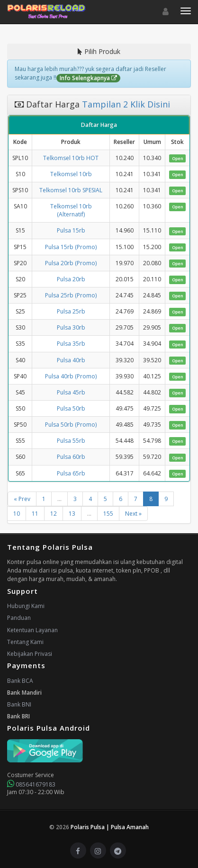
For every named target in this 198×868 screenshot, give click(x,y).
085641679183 (31, 784)
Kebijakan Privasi (30, 654)
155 (108, 514)
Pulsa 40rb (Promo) (71, 376)
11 (35, 514)
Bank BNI (19, 704)
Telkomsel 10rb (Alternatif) (71, 210)
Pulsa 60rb (71, 457)
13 (72, 514)
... (59, 499)
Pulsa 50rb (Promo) (71, 425)
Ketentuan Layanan (32, 630)
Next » (133, 514)
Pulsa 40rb (71, 360)
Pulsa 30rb (71, 327)
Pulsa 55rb (71, 441)
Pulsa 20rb (71, 279)
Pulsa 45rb (71, 392)
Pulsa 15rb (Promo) (71, 247)
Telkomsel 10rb (71, 174)
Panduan (19, 618)
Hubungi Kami (26, 606)
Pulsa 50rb (71, 408)
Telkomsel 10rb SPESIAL (71, 190)
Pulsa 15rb (71, 230)
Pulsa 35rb (71, 344)
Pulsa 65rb (71, 473)
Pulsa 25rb (71, 311)
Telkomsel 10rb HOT (71, 158)
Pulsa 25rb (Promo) (71, 295)
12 (54, 514)
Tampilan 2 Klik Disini (125, 104)
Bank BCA (20, 681)
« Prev (22, 499)
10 (17, 514)
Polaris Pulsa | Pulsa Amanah (110, 827)
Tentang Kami (25, 642)
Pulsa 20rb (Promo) (71, 263)
